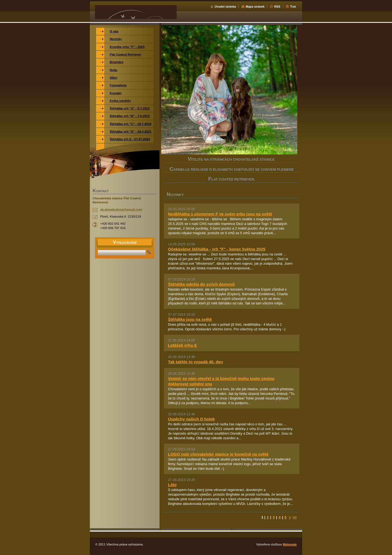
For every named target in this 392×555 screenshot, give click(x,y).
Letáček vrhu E (183, 345)
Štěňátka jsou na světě (190, 319)
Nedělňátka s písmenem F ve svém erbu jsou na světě (220, 214)
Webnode (290, 544)
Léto (172, 485)
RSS (277, 7)
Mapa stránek (255, 7)
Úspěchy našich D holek (191, 419)
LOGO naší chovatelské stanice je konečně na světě (218, 454)
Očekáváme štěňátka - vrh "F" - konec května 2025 (217, 249)
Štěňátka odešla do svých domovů (201, 284)
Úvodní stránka (225, 7)
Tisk (293, 7)
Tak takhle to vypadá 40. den (195, 362)
